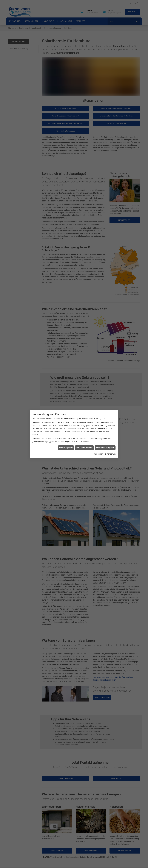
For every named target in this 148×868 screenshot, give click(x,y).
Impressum (98, 454)
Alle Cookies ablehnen (84, 448)
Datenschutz (110, 454)
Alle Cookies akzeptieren (105, 448)
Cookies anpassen (66, 448)
